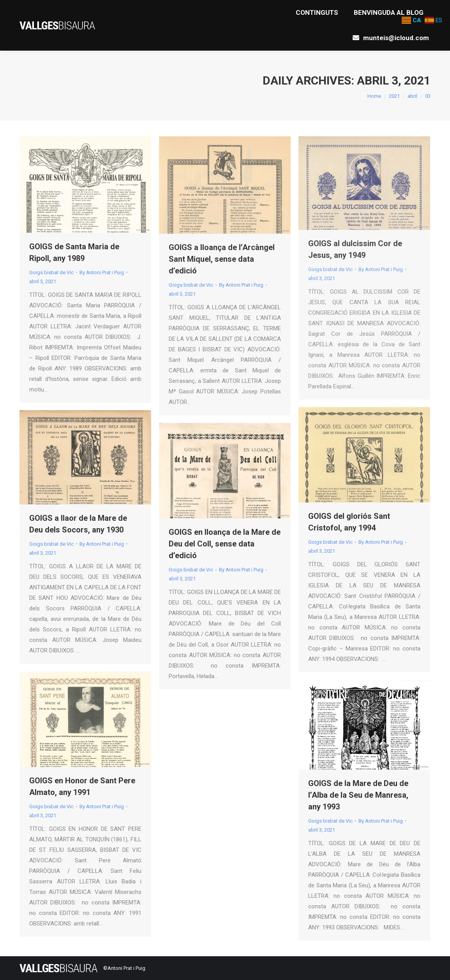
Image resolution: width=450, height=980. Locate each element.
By (102, 272)
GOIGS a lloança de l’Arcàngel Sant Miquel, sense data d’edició (222, 259)
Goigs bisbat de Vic (51, 272)
